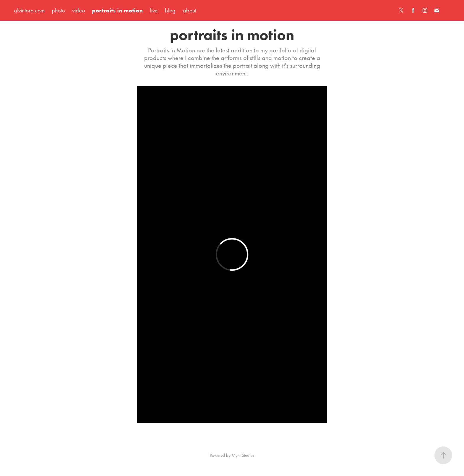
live (154, 10)
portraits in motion (117, 10)
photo (58, 10)
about (190, 10)
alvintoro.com (29, 10)
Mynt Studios (243, 455)
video (79, 10)
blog (170, 10)
